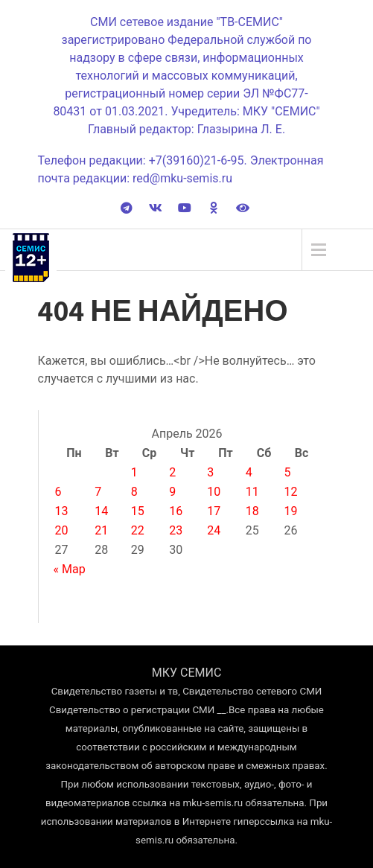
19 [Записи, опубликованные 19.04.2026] (290, 511)
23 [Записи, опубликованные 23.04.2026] (176, 530)
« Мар (70, 569)
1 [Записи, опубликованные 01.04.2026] (134, 472)
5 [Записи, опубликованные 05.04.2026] (287, 472)
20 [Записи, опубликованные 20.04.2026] (62, 530)
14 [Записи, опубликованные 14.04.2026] (101, 511)
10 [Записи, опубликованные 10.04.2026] (214, 492)
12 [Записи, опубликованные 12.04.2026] (290, 492)
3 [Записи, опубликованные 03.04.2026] (210, 472)
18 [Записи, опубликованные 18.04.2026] (252, 511)
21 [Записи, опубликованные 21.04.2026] (101, 530)
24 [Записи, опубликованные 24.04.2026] (214, 530)
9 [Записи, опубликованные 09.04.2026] (172, 492)
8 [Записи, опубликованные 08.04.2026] (134, 492)
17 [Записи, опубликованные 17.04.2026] (214, 511)
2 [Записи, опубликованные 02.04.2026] (172, 472)
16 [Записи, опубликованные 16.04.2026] (176, 511)
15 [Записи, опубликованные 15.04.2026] (138, 511)
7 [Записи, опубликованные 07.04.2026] (98, 492)
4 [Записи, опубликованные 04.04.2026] (249, 472)
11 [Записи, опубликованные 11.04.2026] (252, 492)
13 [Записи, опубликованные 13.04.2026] (62, 511)
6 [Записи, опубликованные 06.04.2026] (58, 492)
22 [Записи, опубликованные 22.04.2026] (138, 530)
